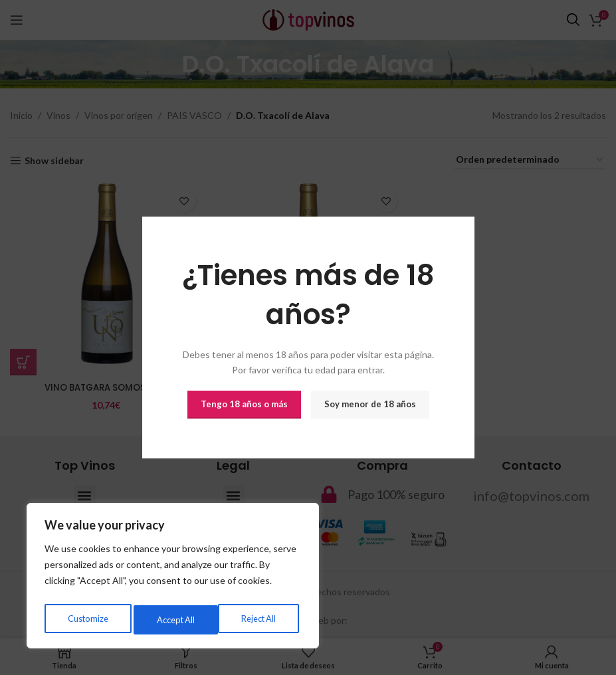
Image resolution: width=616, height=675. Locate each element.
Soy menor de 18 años (370, 404)
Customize (87, 620)
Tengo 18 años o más (244, 404)
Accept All (259, 620)
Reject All (173, 620)
